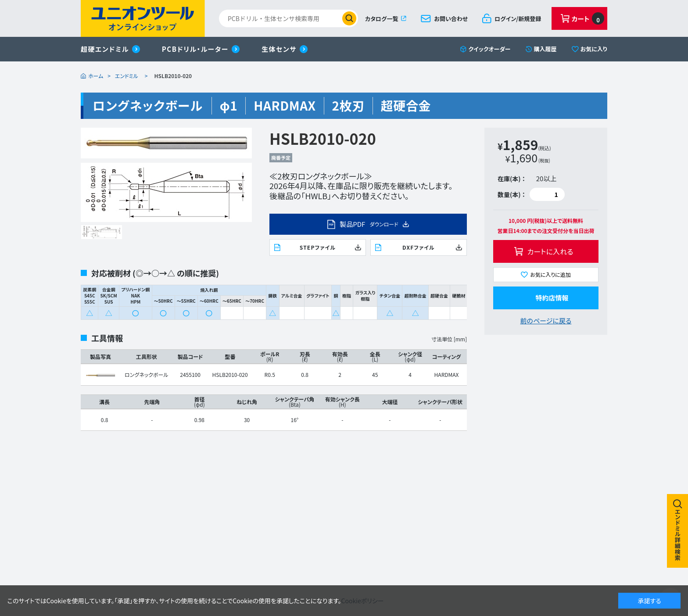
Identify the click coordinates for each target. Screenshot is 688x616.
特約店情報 (552, 298)
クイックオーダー (490, 49)
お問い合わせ (451, 19)
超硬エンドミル (105, 49)
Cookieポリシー (363, 601)
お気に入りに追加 (550, 274)
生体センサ (279, 49)
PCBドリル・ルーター (195, 49)
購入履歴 (545, 49)
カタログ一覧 (382, 19)
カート (588, 18)
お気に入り (594, 49)
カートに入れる (550, 251)
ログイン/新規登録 (518, 19)
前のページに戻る (546, 321)
